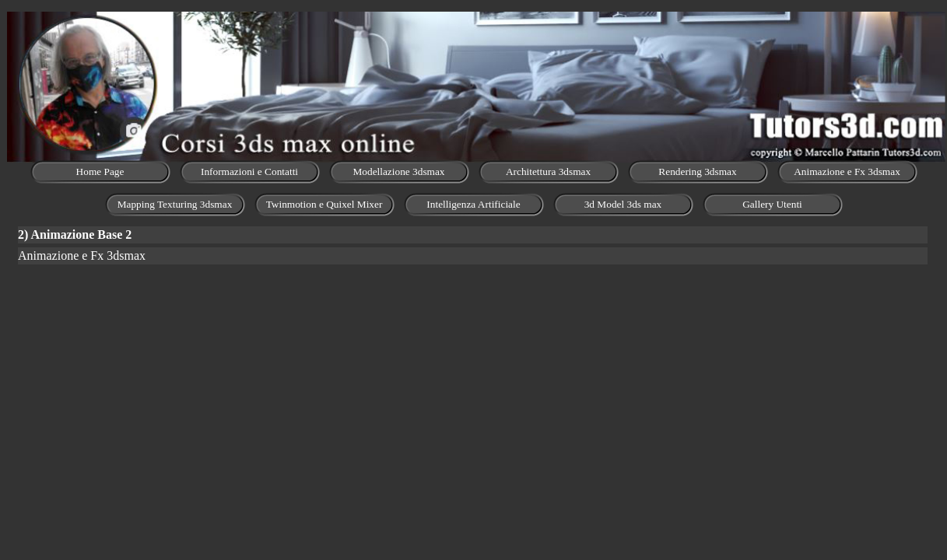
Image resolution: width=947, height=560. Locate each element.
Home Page (100, 171)
